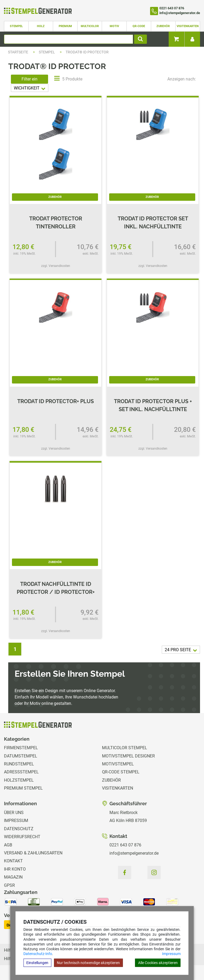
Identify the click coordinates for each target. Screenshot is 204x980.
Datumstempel (21, 756)
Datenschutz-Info (38, 954)
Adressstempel (21, 772)
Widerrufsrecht (22, 837)
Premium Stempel (23, 788)
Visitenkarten (188, 26)
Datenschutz (19, 829)
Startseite (18, 52)
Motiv (114, 26)
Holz (41, 26)
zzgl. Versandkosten (56, 266)
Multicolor (90, 26)
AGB (8, 845)
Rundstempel (19, 764)
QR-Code (139, 26)
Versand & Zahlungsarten (33, 853)
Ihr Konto (15, 869)
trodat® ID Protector (87, 52)
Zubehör (163, 26)
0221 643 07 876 (125, 845)
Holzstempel (19, 780)
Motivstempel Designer (128, 756)
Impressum (171, 954)
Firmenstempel (21, 748)
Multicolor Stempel (125, 748)
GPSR (9, 885)
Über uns (14, 813)
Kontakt (13, 861)
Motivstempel (118, 764)
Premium (65, 26)
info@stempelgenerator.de (134, 853)
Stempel (16, 26)
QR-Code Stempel (121, 772)
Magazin (13, 877)
